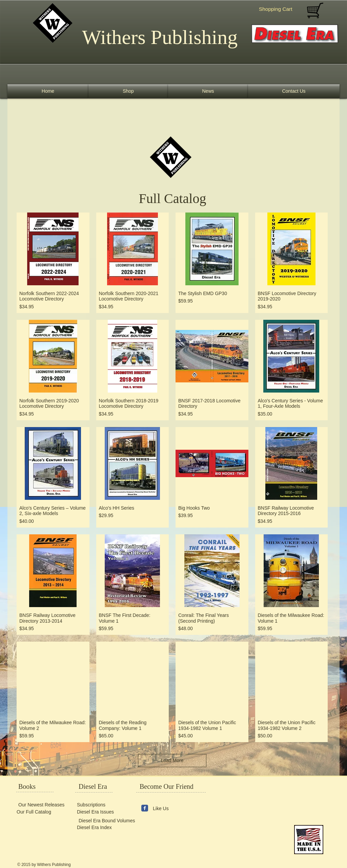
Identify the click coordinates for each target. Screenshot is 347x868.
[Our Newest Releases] (41, 805)
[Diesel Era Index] (97, 828)
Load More (172, 760)
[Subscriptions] (97, 805)
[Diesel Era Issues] (97, 812)
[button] (280, 9)
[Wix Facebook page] (145, 808)
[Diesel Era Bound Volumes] (107, 821)
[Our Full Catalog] (37, 812)
